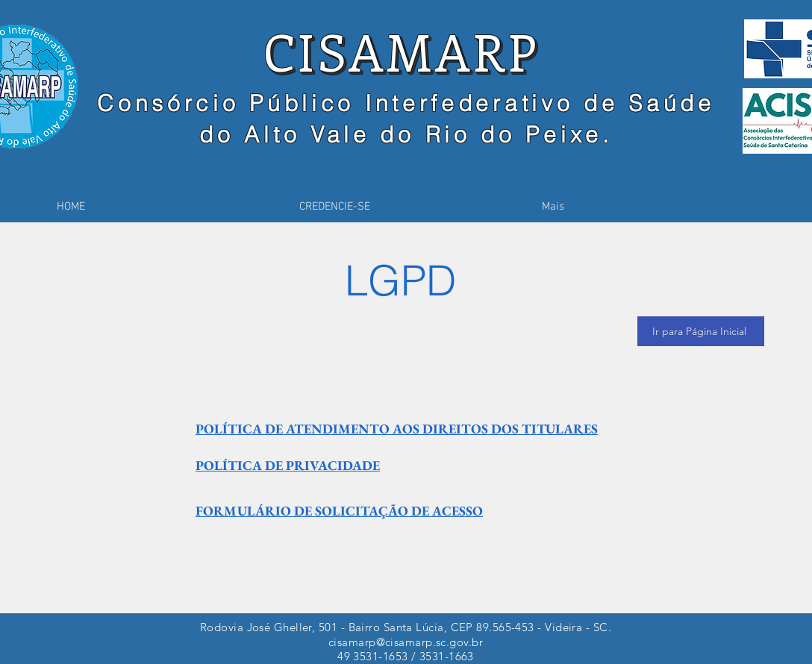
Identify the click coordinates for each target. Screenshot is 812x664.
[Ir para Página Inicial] (701, 331)
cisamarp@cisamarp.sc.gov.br (406, 642)
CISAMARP (401, 51)
